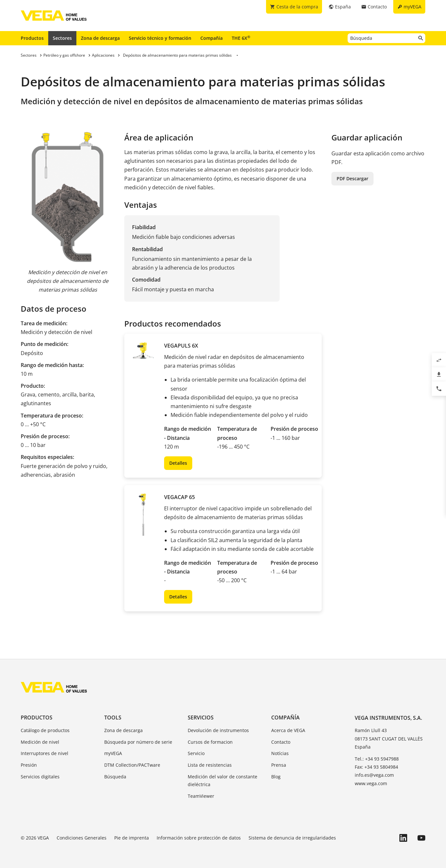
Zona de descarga (100, 38)
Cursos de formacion (210, 742)
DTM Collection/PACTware (132, 765)
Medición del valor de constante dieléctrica (223, 780)
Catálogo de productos (45, 730)
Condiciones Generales (82, 838)
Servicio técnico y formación (160, 38)
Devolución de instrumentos (218, 730)
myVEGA (113, 753)
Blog (276, 777)
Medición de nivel (40, 742)
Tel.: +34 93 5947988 (377, 759)
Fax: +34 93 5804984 (376, 767)
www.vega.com (371, 783)
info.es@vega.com (374, 775)
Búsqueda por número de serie (138, 742)
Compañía (212, 38)
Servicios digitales (40, 777)
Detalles (178, 463)
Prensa (279, 765)
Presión (29, 765)
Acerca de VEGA (288, 730)
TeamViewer (201, 796)
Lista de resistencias (210, 765)
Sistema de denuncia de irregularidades (292, 838)
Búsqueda (115, 777)
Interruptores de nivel (45, 753)
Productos (32, 38)
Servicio (196, 753)
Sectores (62, 38)
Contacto (281, 742)
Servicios (201, 718)
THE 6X (241, 38)
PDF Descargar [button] (352, 178)
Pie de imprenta (132, 838)
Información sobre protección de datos (199, 838)
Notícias (280, 753)
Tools (113, 718)
